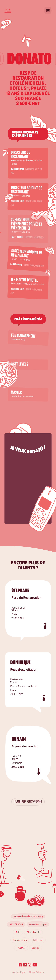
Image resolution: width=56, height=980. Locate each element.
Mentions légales (19, 972)
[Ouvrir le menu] (48, 10)
